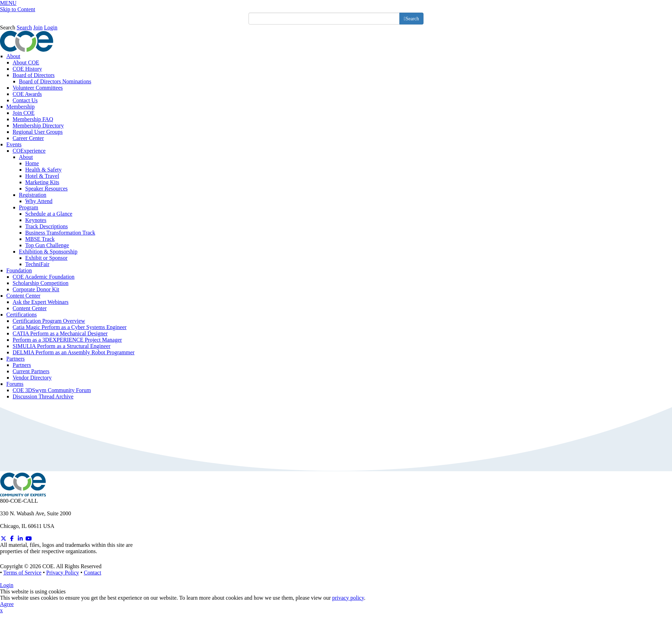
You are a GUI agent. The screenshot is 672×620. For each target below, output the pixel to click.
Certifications (22, 315)
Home (32, 163)
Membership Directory (38, 126)
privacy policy (348, 598)
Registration (33, 195)
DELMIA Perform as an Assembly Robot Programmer (73, 352)
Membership (20, 107)
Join (38, 27)
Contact (92, 573)
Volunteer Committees (38, 88)
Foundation (19, 270)
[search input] (324, 19)
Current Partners (31, 371)
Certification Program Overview (49, 321)
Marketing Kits (42, 182)
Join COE (24, 113)
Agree (7, 604)
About (13, 56)
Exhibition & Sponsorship (48, 252)
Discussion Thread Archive (43, 396)
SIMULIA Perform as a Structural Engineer (61, 346)
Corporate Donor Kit (36, 289)
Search (8, 27)
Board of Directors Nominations (55, 81)
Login (51, 27)
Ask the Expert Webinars (41, 302)
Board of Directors (34, 75)
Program (29, 207)
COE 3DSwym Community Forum (52, 390)
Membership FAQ (33, 119)
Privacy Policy (63, 573)
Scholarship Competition (41, 283)
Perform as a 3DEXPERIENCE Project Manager (67, 340)
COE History (27, 69)
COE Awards (27, 94)
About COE (26, 62)
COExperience (29, 151)
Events (14, 144)
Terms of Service (22, 573)
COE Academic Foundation (44, 277)
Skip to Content (17, 9)
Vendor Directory (32, 378)
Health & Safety (43, 170)
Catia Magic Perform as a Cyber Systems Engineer (70, 327)
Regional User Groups (38, 132)
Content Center (23, 296)
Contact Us (25, 100)
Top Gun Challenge (47, 245)
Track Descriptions (47, 226)
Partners (15, 359)
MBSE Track (40, 239)
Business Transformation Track (60, 233)
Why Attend (39, 201)
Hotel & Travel (42, 176)
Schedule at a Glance (49, 214)
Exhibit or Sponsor (46, 258)
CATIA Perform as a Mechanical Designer (60, 333)
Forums (15, 384)
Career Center (28, 138)
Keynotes (36, 220)
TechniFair (37, 264)
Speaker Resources (46, 189)
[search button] (411, 19)
